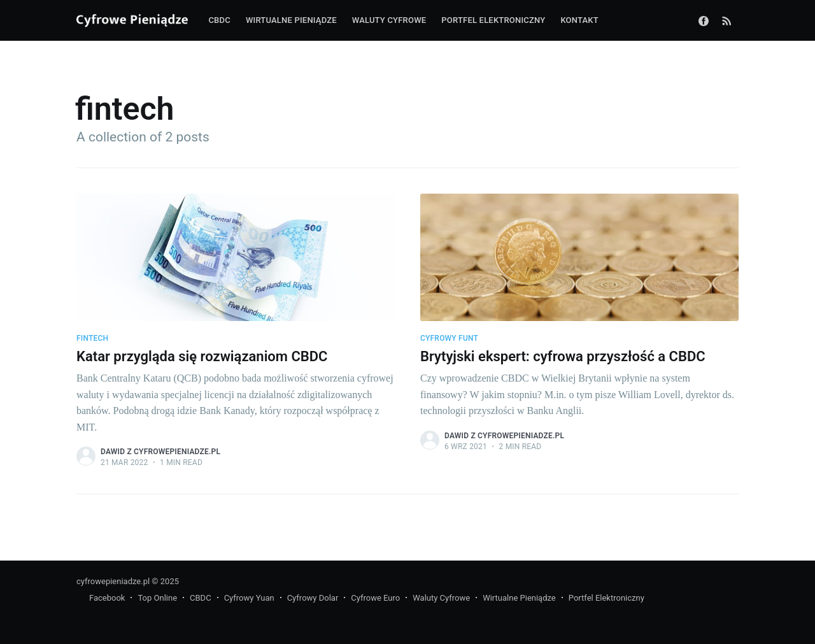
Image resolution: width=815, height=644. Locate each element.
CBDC (219, 20)
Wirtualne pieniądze (291, 20)
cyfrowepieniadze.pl (113, 581)
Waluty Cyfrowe (441, 598)
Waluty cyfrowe (389, 20)
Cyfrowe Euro (375, 598)
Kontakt (579, 20)
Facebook (107, 598)
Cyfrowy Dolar (313, 598)
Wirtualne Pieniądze (519, 598)
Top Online (157, 598)
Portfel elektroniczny (493, 20)
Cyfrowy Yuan (249, 598)
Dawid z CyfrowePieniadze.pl (160, 452)
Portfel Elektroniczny (606, 598)
